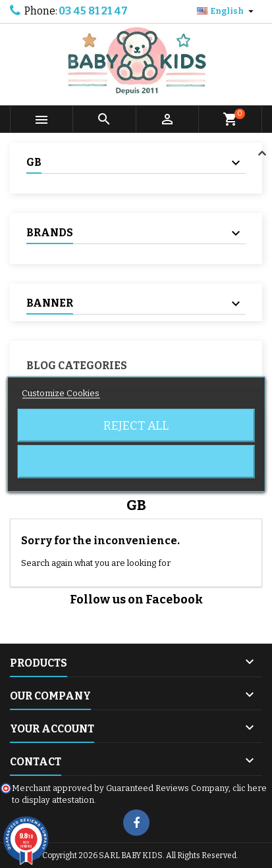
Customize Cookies (61, 393)
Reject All (136, 425)
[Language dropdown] (227, 11)
